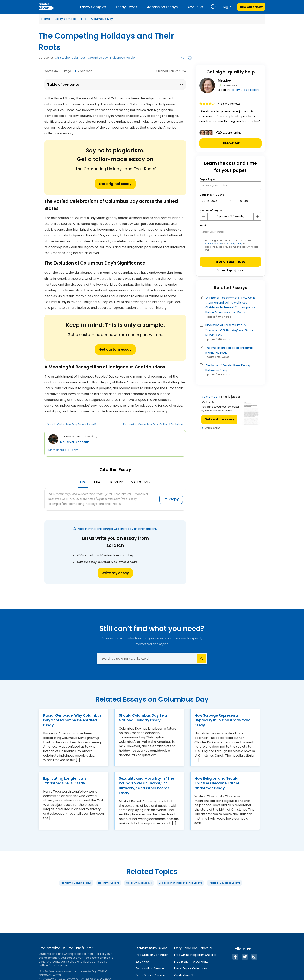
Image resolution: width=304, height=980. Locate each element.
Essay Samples (66, 19)
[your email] (231, 232)
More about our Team (63, 450)
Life (84, 19)
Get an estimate (231, 262)
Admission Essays (162, 7)
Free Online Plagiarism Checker (195, 955)
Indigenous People (122, 58)
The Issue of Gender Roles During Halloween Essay (228, 368)
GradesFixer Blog (185, 975)
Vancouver (141, 482)
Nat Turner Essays (109, 883)
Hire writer (231, 143)
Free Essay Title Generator (192, 962)
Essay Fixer (143, 962)
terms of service (213, 244)
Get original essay (115, 184)
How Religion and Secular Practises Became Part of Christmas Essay (217, 783)
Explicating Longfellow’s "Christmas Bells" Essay (65, 781)
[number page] (231, 216)
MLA (97, 482)
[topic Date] (217, 201)
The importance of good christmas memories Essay (229, 350)
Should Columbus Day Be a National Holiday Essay (143, 718)
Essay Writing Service (150, 968)
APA (83, 482)
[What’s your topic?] (231, 186)
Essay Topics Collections (191, 968)
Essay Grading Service (150, 975)
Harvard (116, 482)
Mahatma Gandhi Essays (76, 883)
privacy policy (234, 244)
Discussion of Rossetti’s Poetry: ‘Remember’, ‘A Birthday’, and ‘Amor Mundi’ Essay (229, 330)
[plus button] (257, 217)
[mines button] (204, 217)
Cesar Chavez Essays (139, 883)
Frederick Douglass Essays (225, 883)
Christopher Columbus (70, 58)
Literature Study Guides (151, 948)
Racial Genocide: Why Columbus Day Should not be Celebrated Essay (72, 720)
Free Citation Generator (152, 955)
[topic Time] (250, 201)
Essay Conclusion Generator (193, 948)
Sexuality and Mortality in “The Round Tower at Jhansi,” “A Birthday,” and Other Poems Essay (146, 786)
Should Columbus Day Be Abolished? (72, 424)
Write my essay (115, 573)
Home (46, 19)
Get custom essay (115, 349)
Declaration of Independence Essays (180, 883)
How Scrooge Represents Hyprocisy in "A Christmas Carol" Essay (224, 720)
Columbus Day (102, 19)
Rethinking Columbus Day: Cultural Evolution (153, 424)
